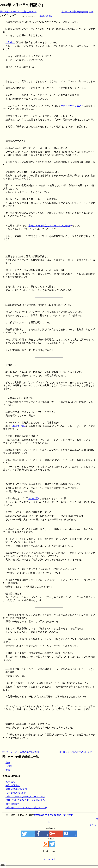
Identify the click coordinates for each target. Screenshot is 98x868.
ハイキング (8, 16)
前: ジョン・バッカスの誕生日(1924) (19, 12)
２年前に (10, 42)
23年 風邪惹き (14, 804)
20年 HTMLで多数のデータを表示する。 (26, 800)
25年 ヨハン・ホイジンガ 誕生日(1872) (26, 808)
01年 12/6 (10, 782)
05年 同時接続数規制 (16, 789)
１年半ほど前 (17, 426)
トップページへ (92, 825)
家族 (50, 16)
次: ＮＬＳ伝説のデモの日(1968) (78, 12)
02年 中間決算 (13, 786)
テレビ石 (33, 498)
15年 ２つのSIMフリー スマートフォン (25, 797)
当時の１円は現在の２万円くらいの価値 (49, 226)
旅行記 (46, 16)
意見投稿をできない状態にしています (53, 815)
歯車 (41, 16)
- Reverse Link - (49, 859)
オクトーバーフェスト (72, 106)
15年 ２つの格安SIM (16, 793)
